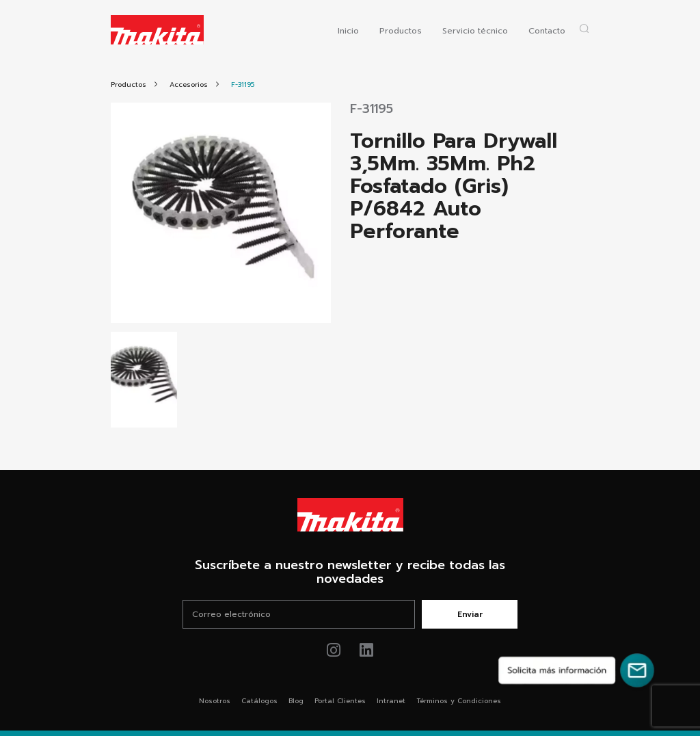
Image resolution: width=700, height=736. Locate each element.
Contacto (547, 31)
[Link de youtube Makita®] (367, 650)
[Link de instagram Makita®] (334, 650)
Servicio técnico (475, 31)
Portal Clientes (340, 701)
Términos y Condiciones (459, 701)
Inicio (348, 31)
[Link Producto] (243, 84)
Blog (296, 701)
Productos (401, 31)
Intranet (391, 701)
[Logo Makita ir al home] (157, 30)
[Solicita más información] (576, 670)
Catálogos (259, 701)
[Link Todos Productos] (129, 84)
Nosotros (215, 701)
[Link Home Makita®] (350, 515)
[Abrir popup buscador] (584, 28)
